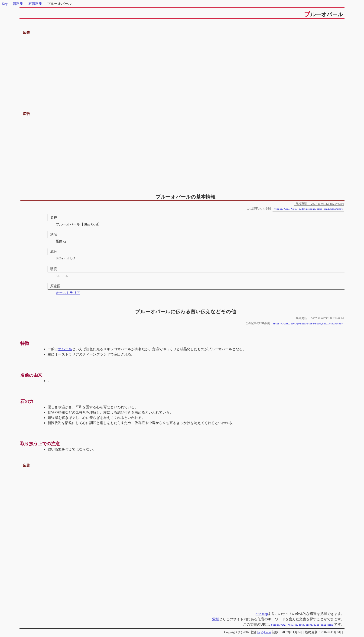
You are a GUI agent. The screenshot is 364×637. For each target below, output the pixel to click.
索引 (216, 619)
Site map (262, 614)
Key (5, 4)
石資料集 (35, 4)
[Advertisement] (182, 68)
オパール (65, 349)
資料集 (18, 4)
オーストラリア (68, 293)
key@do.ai (264, 632)
